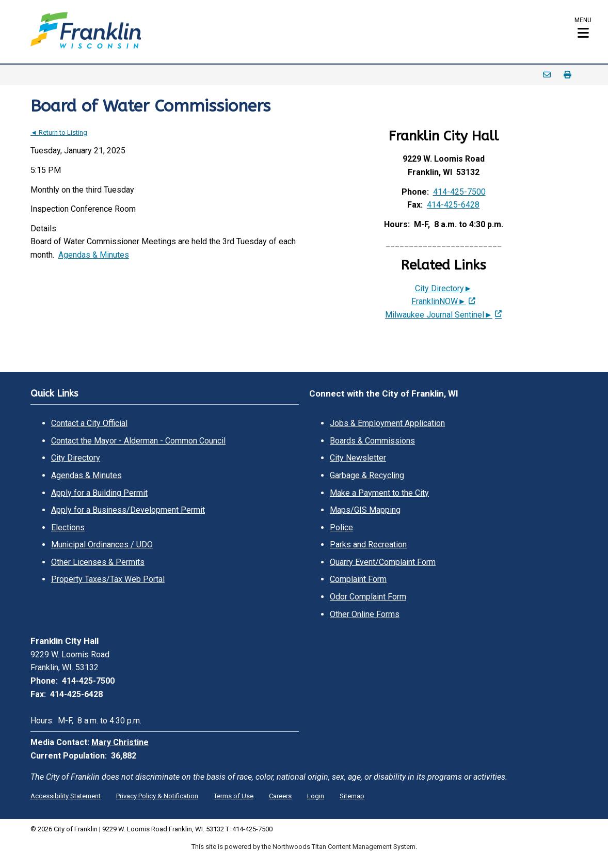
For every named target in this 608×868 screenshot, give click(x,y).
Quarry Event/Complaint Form (383, 562)
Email (547, 75)
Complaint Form (358, 579)
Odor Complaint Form (368, 597)
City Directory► (444, 288)
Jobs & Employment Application (387, 423)
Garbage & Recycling (367, 475)
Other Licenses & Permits (98, 562)
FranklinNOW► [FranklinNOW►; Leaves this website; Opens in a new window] (439, 301)
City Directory (76, 458)
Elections (68, 527)
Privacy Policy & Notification (157, 796)
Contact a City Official (89, 423)
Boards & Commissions (372, 441)
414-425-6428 (453, 205)
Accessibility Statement (66, 796)
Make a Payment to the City (379, 493)
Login (316, 796)
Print (567, 75)
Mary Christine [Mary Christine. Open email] (120, 742)
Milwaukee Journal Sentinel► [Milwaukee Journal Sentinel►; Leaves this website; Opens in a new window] (439, 315)
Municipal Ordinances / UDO (102, 545)
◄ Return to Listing (59, 132)
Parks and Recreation (368, 545)
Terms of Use (234, 796)
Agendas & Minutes (94, 255)
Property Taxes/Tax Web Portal (108, 579)
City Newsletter (358, 458)
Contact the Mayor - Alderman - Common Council (138, 441)
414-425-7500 (459, 192)
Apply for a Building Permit (99, 493)
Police (341, 527)
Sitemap (352, 796)
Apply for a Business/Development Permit (128, 510)
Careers (280, 796)
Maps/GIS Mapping (365, 510)
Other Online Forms (365, 614)
